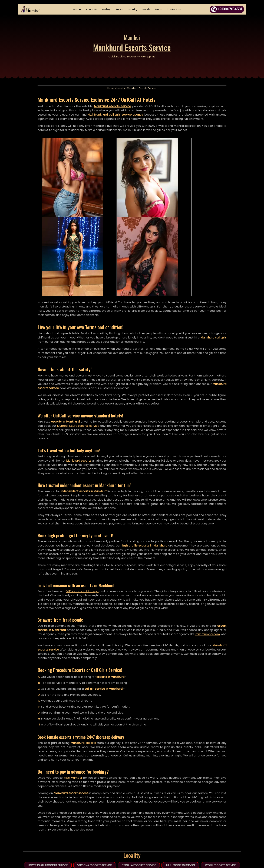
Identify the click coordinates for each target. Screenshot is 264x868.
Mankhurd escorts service (114, 113)
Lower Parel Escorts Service (49, 784)
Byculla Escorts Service (139, 784)
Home (78, 10)
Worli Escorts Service (219, 784)
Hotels (147, 10)
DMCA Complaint (154, 821)
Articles (100, 821)
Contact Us (174, 10)
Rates (120, 10)
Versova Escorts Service (95, 784)
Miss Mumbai (77, 696)
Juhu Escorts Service (180, 784)
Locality (133, 10)
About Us (92, 10)
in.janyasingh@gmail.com (219, 836)
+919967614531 (214, 821)
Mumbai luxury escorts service (96, 335)
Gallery (107, 10)
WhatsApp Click (220, 829)
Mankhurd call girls (56, 251)
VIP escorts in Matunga (89, 505)
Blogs (159, 10)
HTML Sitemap (104, 829)
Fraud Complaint (154, 829)
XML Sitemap (103, 836)
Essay (147, 814)
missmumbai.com (55, 557)
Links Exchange (153, 836)
